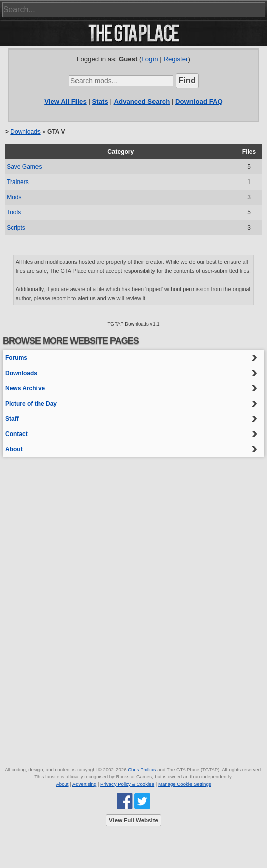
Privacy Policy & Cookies (127, 784)
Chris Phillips (142, 769)
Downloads (25, 132)
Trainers (18, 182)
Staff (12, 419)
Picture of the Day (31, 404)
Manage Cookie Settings (185, 784)
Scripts (16, 228)
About (14, 449)
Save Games (24, 167)
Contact (16, 434)
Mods (14, 197)
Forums (16, 358)
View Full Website (133, 820)
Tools (14, 212)
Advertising (84, 784)
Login (149, 59)
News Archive (25, 388)
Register (176, 59)
